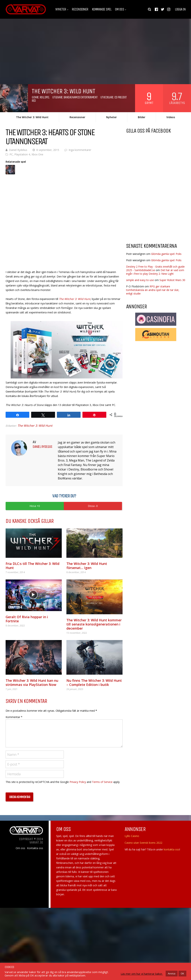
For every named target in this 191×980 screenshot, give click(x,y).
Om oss (119, 9)
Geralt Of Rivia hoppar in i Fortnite (27, 619)
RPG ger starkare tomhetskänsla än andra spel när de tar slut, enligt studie (153, 290)
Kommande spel (102, 9)
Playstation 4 (22, 154)
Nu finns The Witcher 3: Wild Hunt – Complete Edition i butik (94, 683)
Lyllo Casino (132, 836)
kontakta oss (172, 849)
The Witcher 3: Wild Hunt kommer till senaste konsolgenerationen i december (94, 624)
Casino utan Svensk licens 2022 (143, 843)
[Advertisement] (157, 210)
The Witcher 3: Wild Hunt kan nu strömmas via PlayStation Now (32, 683)
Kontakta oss (35, 848)
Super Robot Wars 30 (172, 280)
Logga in (180, 9)
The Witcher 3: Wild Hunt (32, 117)
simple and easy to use (140, 280)
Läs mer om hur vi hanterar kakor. (142, 974)
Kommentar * (14, 717)
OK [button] (182, 973)
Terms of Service (102, 782)
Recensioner (80, 9)
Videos (171, 117)
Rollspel (45, 97)
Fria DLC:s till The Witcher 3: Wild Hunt (32, 566)
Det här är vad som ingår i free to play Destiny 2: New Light (155, 272)
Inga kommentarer (80, 150)
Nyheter (61, 9)
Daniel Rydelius (18, 150)
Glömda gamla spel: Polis (166, 254)
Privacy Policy (78, 782)
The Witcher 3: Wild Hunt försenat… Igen (87, 566)
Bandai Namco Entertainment (81, 97)
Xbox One (37, 154)
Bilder (142, 117)
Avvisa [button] (172, 973)
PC (11, 154)
